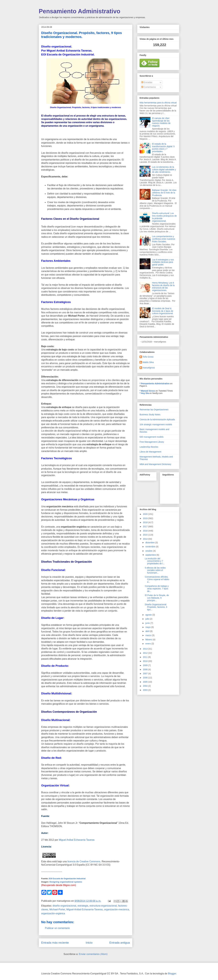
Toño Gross (148, 357)
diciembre (150, 543)
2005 (146, 682)
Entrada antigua (120, 943)
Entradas (147, 82)
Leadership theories (149, 447)
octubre (149, 551)
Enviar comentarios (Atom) (93, 954)
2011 (146, 657)
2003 (146, 690)
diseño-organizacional (64, 906)
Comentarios (149, 87)
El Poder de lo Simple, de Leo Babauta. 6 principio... (157, 598)
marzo (149, 635)
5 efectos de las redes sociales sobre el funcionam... (155, 570)
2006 (146, 678)
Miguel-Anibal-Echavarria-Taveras (84, 910)
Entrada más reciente (55, 943)
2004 (146, 686)
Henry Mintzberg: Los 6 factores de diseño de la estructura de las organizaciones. (163, 287)
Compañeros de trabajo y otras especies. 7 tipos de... (157, 589)
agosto (149, 615)
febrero (149, 640)
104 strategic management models (156, 424)
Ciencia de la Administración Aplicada (157, 420)
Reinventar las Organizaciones (154, 410)
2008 (146, 669)
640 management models (152, 437)
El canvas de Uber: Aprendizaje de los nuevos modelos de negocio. (161, 122)
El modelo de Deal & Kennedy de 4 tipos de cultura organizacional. (163, 311)
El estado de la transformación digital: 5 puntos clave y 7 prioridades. (163, 148)
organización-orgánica (53, 913)
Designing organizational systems (66, 882)
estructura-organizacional (103, 906)
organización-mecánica (116, 910)
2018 (146, 522)
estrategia (83, 906)
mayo (148, 627)
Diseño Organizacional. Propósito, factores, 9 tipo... (156, 607)
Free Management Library (152, 442)
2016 (146, 531)
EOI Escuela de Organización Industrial (67, 879)
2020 (146, 514)
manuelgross (149, 368)
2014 (146, 539)
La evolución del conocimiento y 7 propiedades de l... (155, 561)
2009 (146, 665)
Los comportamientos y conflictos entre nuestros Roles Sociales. (164, 239)
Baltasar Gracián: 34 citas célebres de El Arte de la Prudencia (164, 193)
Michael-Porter (57, 910)
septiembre (151, 555)
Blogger (172, 974)
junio (148, 623)
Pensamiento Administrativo (80, 11)
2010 (146, 661)
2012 (146, 653)
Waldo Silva (148, 362)
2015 (146, 535)
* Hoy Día (144, 393)
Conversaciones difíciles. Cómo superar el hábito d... (157, 579)
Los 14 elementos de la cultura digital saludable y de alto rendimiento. (164, 170)
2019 (146, 518)
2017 (146, 526)
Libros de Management (150, 452)
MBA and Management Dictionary (155, 464)
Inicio (89, 943)
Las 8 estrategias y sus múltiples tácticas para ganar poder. (163, 262)
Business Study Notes (150, 415)
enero (148, 644)
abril (148, 631)
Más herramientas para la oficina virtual (158, 103)
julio (148, 619)
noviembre (151, 547)
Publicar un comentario (57, 928)
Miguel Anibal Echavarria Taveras (77, 840)
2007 (146, 674)
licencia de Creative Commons (84, 861)
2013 (146, 649)
